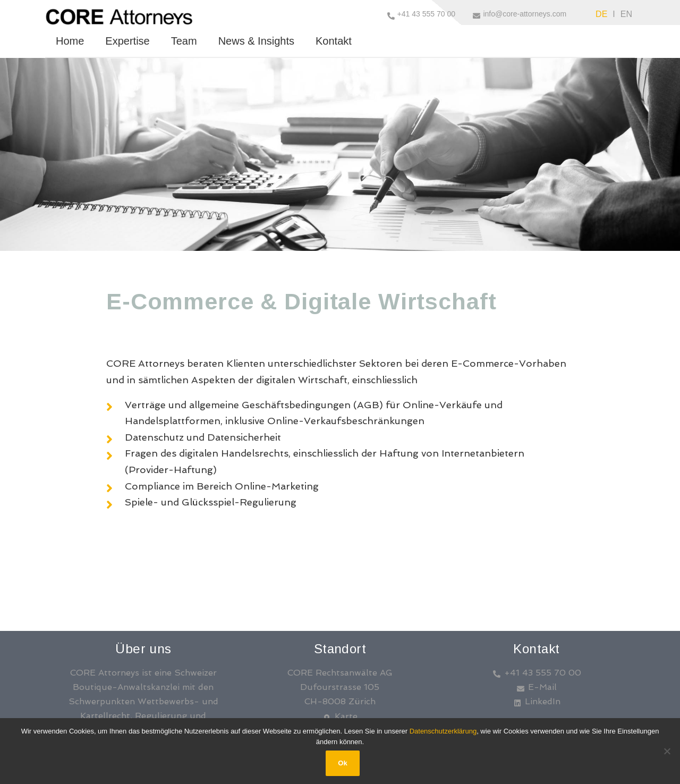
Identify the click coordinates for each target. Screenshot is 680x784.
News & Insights (256, 41)
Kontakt (334, 41)
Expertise (127, 41)
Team (184, 41)
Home (70, 41)
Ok (342, 763)
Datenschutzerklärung (443, 731)
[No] (667, 751)
